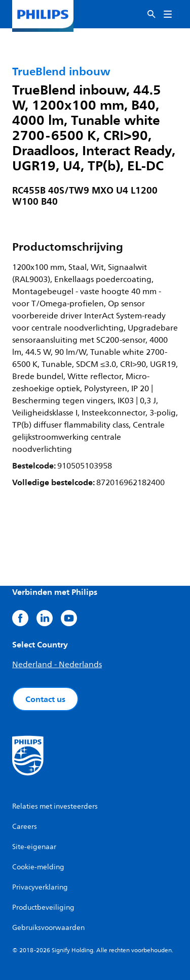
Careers (25, 827)
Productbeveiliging (43, 907)
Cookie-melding (38, 867)
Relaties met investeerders (55, 806)
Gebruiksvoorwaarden (48, 928)
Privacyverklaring (40, 887)
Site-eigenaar (34, 847)
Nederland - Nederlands (57, 665)
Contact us (45, 699)
